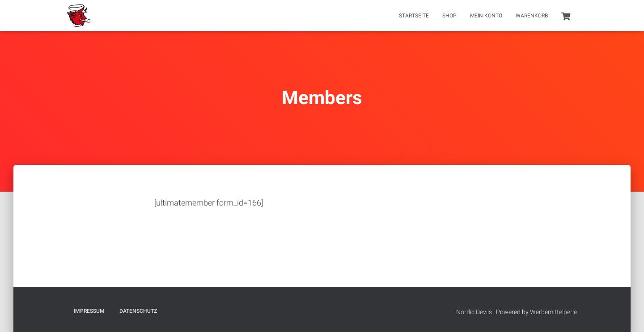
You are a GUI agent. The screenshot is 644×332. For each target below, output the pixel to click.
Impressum (89, 311)
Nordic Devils (474, 312)
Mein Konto (486, 16)
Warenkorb (532, 16)
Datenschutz (138, 311)
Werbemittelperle (553, 312)
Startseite (414, 16)
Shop (449, 16)
